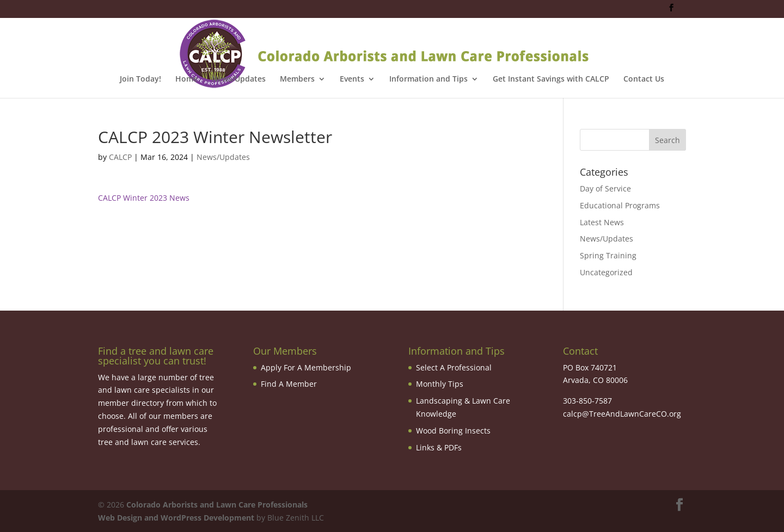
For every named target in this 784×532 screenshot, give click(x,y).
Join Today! (140, 79)
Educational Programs (620, 205)
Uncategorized (606, 272)
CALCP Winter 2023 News (145, 198)
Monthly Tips (440, 384)
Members (297, 79)
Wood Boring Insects (453, 431)
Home (186, 79)
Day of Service (605, 188)
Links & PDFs (439, 447)
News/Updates (239, 79)
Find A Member (289, 384)
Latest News (602, 222)
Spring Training (608, 255)
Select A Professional (454, 367)
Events (352, 79)
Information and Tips (428, 79)
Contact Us (644, 79)
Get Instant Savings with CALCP (551, 79)
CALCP (120, 157)
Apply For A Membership (306, 367)
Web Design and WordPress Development (176, 518)
